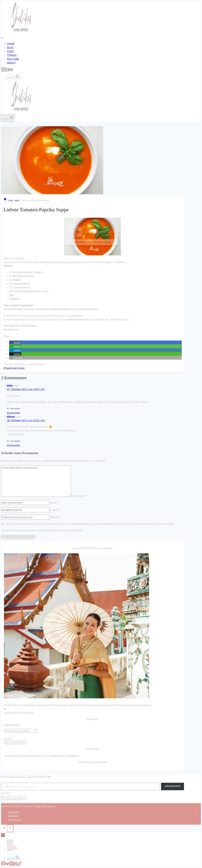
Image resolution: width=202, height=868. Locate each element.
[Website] (25, 517)
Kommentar (79, 496)
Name (54, 503)
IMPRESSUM (13, 816)
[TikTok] (20, 865)
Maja (10, 385)
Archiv (8, 738)
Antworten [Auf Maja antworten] (13, 413)
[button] (15, 342)
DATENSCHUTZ (15, 820)
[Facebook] (3, 865)
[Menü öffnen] (8, 118)
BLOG (10, 47)
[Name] (25, 503)
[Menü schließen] (3, 835)
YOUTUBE (13, 59)
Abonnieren (173, 786)
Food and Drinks (14, 368)
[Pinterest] (7, 71)
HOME (11, 44)
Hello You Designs (45, 807)
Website (55, 517)
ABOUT (11, 63)
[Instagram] (3, 71)
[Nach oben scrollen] (4, 828)
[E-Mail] (25, 510)
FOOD (10, 51)
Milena (11, 417)
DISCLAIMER (14, 812)
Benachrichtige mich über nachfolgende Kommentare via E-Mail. (44, 530)
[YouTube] (11, 71)
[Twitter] (8, 865)
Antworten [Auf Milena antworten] (13, 445)
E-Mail (55, 510)
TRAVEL (12, 55)
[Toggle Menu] (2, 38)
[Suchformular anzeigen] (13, 76)
